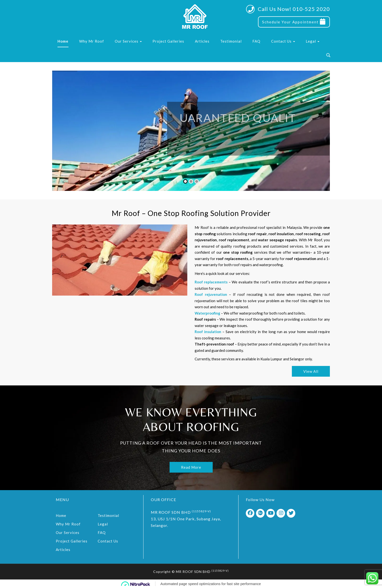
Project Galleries (168, 41)
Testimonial (231, 41)
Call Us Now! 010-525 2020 (294, 9)
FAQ (256, 41)
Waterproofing (208, 313)
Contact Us (283, 41)
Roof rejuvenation (211, 294)
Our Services (128, 41)
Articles (202, 41)
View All (311, 371)
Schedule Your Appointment (294, 22)
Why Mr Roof (92, 41)
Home (63, 41)
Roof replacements (212, 282)
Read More (191, 466)
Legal (313, 41)
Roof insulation (208, 332)
